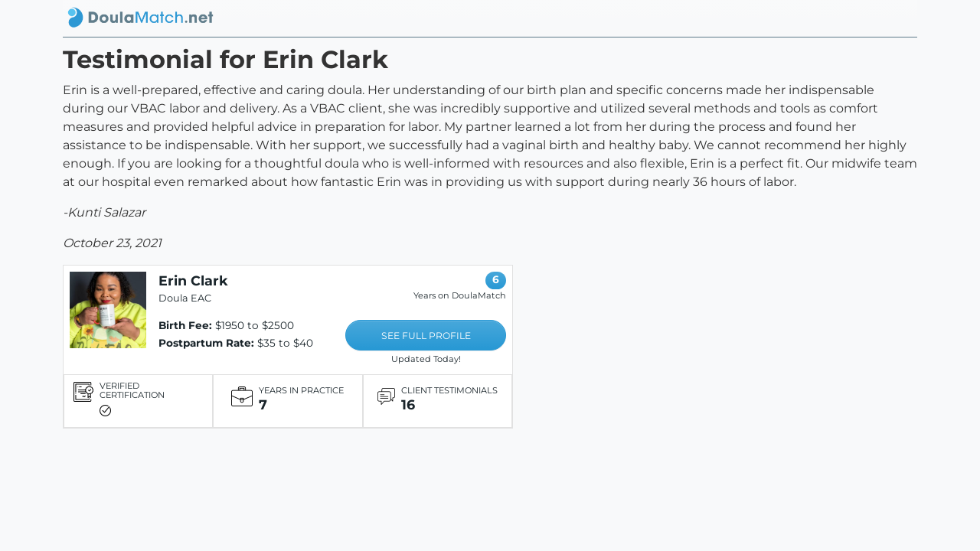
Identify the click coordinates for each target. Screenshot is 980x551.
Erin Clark (193, 280)
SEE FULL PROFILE (426, 336)
